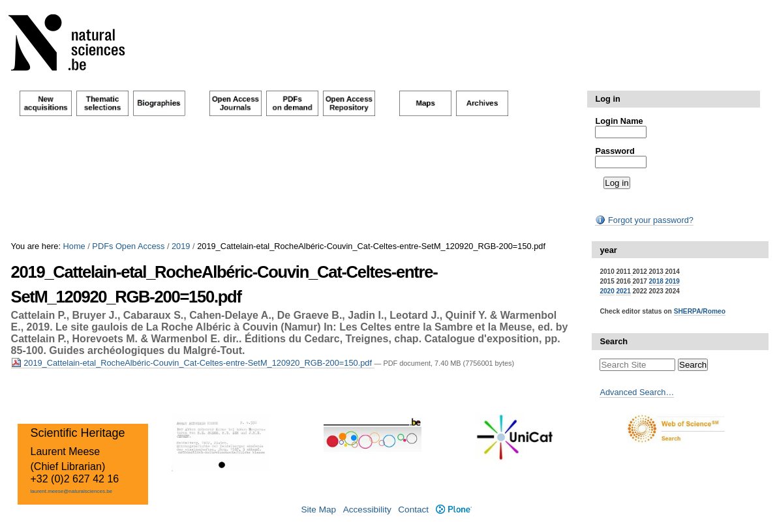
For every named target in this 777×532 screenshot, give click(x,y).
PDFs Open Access (128, 246)
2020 (607, 291)
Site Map (318, 510)
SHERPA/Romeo (700, 311)
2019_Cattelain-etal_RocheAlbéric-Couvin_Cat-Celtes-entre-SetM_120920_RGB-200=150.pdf (193, 363)
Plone (454, 510)
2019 (181, 246)
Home (74, 246)
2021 (623, 291)
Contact (413, 510)
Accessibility (367, 510)
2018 (656, 281)
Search (614, 341)
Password (615, 151)
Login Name (619, 121)
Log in (607, 99)
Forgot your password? (644, 220)
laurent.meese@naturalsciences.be (72, 491)
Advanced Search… (637, 392)
